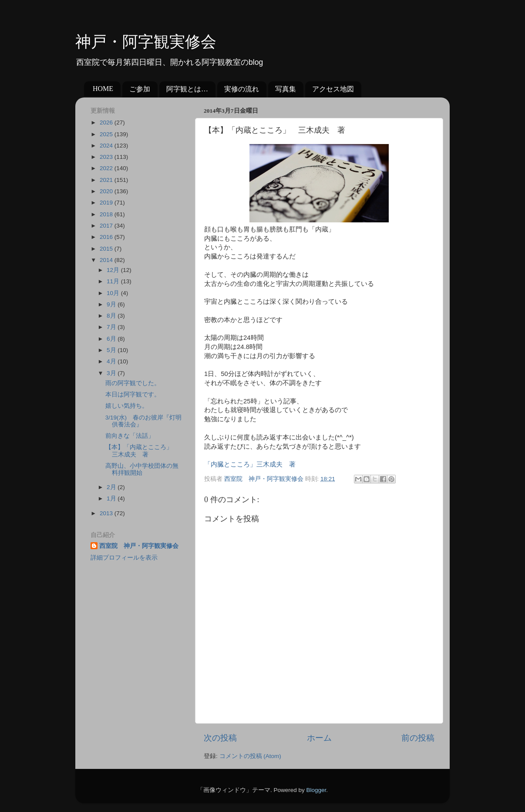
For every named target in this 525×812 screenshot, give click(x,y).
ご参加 (140, 89)
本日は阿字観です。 (133, 394)
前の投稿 (418, 738)
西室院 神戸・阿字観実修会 (139, 546)
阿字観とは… (187, 89)
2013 (107, 513)
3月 (112, 373)
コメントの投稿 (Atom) (250, 756)
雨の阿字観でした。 (133, 383)
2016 (107, 237)
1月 (112, 498)
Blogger (316, 790)
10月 (114, 293)
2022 (107, 168)
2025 (107, 134)
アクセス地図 (333, 89)
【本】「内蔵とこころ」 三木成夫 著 (142, 451)
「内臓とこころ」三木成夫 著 (250, 464)
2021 (107, 180)
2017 (107, 226)
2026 (107, 122)
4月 (112, 361)
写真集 (286, 89)
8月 (112, 316)
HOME (103, 89)
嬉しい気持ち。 (127, 406)
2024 (107, 146)
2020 (107, 191)
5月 (112, 350)
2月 (112, 487)
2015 (107, 249)
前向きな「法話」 (130, 436)
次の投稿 (220, 738)
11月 (114, 281)
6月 (112, 339)
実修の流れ (242, 89)
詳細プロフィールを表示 (124, 558)
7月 (112, 327)
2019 (107, 203)
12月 (114, 270)
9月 (112, 304)
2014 (107, 260)
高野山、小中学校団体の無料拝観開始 (142, 469)
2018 (107, 214)
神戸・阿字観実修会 (146, 42)
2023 (107, 157)
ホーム (319, 738)
